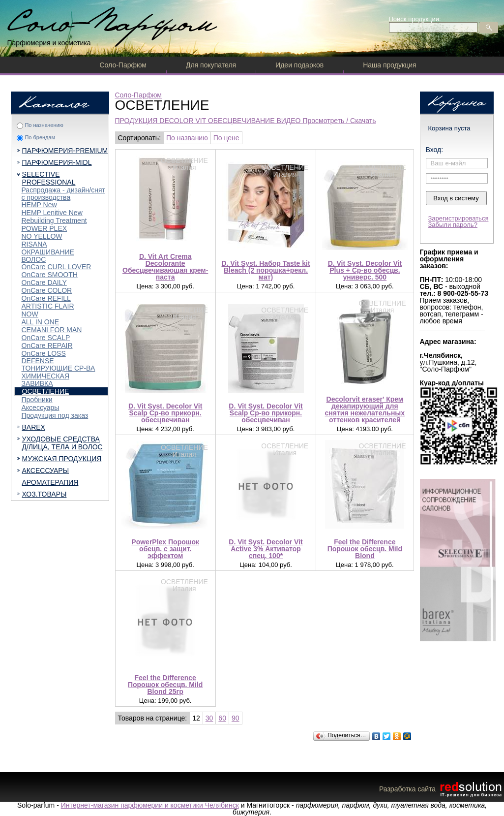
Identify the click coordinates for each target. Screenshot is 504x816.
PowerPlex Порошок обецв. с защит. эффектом (165, 549)
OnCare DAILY (44, 282)
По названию (187, 138)
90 (236, 718)
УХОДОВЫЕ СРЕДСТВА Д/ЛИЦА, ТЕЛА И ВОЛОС (62, 443)
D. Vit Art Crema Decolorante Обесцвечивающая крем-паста (165, 267)
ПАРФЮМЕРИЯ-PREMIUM (65, 151)
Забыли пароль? (453, 225)
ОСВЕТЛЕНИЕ (46, 391)
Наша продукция (389, 65)
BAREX (34, 427)
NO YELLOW (42, 236)
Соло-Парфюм (123, 65)
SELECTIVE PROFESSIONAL (49, 178)
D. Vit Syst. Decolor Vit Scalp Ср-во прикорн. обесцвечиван (165, 413)
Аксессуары (41, 408)
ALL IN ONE (41, 322)
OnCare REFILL (46, 298)
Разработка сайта (442, 789)
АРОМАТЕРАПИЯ (50, 482)
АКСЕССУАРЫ (46, 471)
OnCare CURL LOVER (57, 267)
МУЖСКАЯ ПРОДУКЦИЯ (62, 459)
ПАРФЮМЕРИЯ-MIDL (57, 162)
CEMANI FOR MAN (52, 330)
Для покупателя (211, 65)
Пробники (37, 400)
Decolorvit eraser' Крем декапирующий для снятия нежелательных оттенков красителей (365, 409)
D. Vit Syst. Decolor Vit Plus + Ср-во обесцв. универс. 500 (365, 270)
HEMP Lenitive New (52, 213)
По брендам (40, 137)
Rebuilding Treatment (54, 220)
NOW (30, 314)
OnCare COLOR (47, 290)
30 (209, 718)
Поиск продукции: (415, 19)
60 (222, 718)
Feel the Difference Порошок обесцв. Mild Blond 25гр (165, 685)
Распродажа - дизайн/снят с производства (63, 194)
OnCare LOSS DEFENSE (44, 357)
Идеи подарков (299, 65)
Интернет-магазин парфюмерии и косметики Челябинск (150, 805)
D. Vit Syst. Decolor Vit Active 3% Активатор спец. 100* (266, 549)
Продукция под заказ (55, 415)
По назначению (44, 125)
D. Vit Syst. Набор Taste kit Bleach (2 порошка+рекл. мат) (266, 270)
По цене (226, 138)
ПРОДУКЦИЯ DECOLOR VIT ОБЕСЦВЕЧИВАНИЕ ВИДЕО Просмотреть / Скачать (246, 121)
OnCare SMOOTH (50, 275)
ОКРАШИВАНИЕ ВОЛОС (48, 256)
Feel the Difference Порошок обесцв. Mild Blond (365, 549)
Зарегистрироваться (459, 218)
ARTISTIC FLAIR (48, 306)
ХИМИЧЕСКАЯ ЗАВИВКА (46, 380)
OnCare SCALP (46, 338)
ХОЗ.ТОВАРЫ (44, 494)
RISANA (34, 244)
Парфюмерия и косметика (49, 43)
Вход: (435, 150)
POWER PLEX (44, 228)
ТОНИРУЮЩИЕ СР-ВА (59, 368)
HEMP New (39, 205)
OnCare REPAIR (47, 345)
